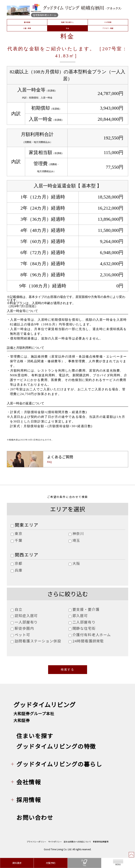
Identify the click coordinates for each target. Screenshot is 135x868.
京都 (19, 563)
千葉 (19, 540)
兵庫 (19, 570)
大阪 (76, 563)
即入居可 (80, 616)
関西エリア (27, 554)
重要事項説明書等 (101, 844)
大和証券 (22, 723)
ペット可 (22, 635)
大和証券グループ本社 (34, 716)
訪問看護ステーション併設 (38, 641)
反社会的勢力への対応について (77, 844)
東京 (19, 533)
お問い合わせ (35, 820)
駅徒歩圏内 (24, 628)
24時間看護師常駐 (88, 641)
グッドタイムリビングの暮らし (59, 767)
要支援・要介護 (86, 609)
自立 (19, 609)
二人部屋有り (84, 622)
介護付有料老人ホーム (92, 635)
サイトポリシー (55, 844)
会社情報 (29, 784)
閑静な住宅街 (84, 628)
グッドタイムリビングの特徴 (56, 749)
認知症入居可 (26, 616)
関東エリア (27, 525)
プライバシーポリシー (36, 844)
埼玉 (76, 540)
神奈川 (78, 533)
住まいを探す (35, 738)
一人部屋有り (26, 622)
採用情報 (29, 802)
